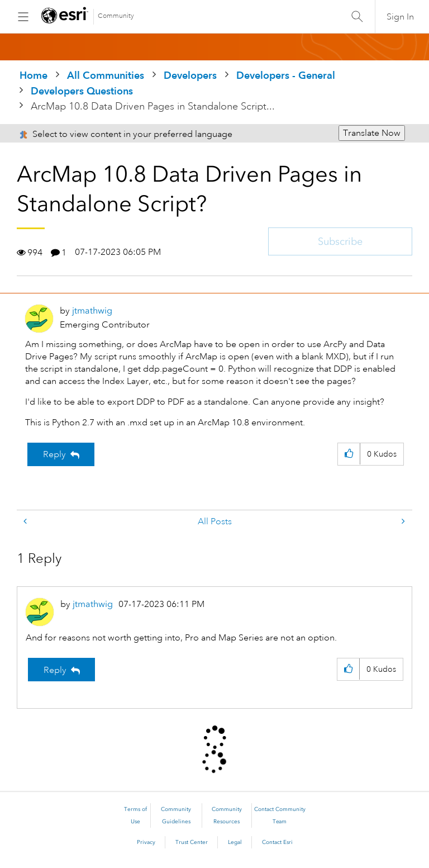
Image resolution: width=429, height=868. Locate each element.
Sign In (400, 17)
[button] (349, 454)
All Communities (106, 75)
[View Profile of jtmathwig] (92, 310)
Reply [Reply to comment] (55, 670)
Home (34, 75)
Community (116, 16)
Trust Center (192, 842)
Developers (190, 75)
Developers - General (286, 75)
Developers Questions (82, 91)
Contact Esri (277, 842)
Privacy (146, 842)
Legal (235, 842)
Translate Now (372, 133)
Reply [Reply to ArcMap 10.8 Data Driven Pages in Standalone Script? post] (54, 454)
